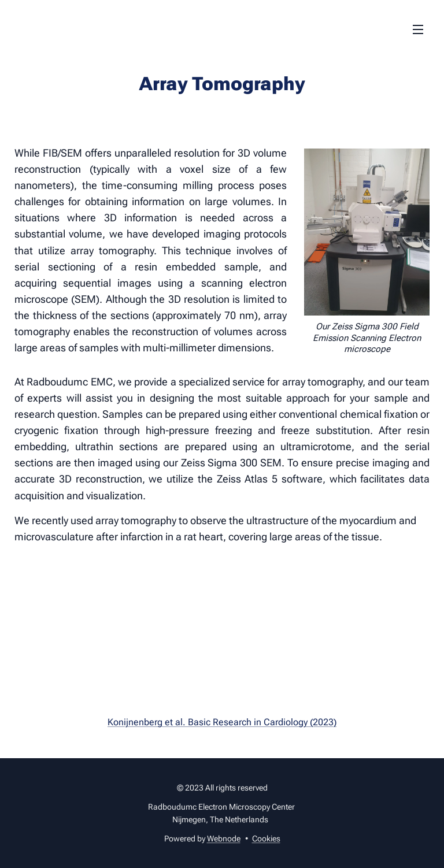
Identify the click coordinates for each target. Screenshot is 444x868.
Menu (418, 29)
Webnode (224, 839)
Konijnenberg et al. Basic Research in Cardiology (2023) (222, 722)
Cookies (266, 839)
